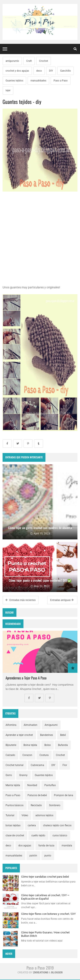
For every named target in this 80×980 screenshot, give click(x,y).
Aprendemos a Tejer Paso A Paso (26, 678)
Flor (65, 765)
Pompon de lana (64, 795)
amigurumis (12, 61)
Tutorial (10, 815)
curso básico (60, 835)
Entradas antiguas (62, 600)
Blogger (57, 973)
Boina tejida (30, 745)
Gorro (9, 775)
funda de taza (46, 846)
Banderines (47, 735)
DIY (51, 71)
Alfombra (11, 725)
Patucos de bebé (37, 795)
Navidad (32, 785)
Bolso (48, 745)
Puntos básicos (15, 805)
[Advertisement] (40, 245)
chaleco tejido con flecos (57, 825)
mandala (67, 846)
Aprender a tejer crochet (19, 735)
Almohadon (31, 725)
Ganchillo (65, 71)
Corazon (27, 755)
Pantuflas (50, 785)
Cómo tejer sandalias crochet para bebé (45, 877)
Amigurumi (51, 725)
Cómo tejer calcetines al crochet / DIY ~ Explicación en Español (45, 897)
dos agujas (25, 846)
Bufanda (63, 745)
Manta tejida (13, 785)
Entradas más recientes (21, 600)
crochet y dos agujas (17, 71)
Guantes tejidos (14, 81)
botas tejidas (13, 825)
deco (39, 71)
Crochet (44, 61)
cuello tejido (38, 835)
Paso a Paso (61, 81)
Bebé (63, 735)
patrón (33, 856)
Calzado (10, 755)
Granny (23, 775)
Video (25, 815)
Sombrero (55, 805)
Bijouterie (11, 745)
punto (48, 856)
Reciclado (36, 805)
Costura (44, 755)
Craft (29, 61)
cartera (32, 825)
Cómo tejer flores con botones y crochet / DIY (48, 914)
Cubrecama (37, 765)
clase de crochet (15, 835)
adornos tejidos (44, 815)
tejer (8, 90)
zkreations (41, 973)
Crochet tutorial (15, 765)
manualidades (38, 81)
